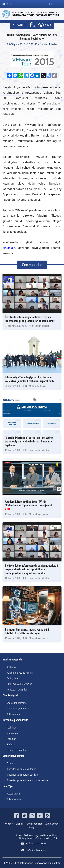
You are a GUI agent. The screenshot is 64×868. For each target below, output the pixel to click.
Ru (10, 4)
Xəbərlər (9, 824)
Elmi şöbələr (13, 678)
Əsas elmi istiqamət (17, 703)
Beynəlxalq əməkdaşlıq (15, 720)
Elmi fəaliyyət (10, 695)
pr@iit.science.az (36, 850)
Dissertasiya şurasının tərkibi (22, 769)
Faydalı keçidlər (34, 824)
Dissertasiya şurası (13, 756)
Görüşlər (11, 744)
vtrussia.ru (9, 248)
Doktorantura (13, 714)
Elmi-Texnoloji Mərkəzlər (19, 684)
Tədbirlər (11, 739)
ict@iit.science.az (36, 844)
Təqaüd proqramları (17, 750)
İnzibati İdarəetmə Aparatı (20, 673)
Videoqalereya (14, 799)
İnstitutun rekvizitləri (17, 690)
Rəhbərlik (11, 667)
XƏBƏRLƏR (20, 25)
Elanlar (10, 763)
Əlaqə (32, 827)
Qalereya (8, 786)
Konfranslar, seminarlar (18, 708)
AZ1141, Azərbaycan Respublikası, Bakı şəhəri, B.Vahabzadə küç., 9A (39, 837)
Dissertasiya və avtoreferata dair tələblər (27, 780)
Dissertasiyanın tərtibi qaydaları (23, 775)
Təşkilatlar (12, 728)
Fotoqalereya (13, 794)
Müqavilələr (12, 733)
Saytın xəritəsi (52, 824)
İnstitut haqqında (12, 660)
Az (4, 4)
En (7, 4)
